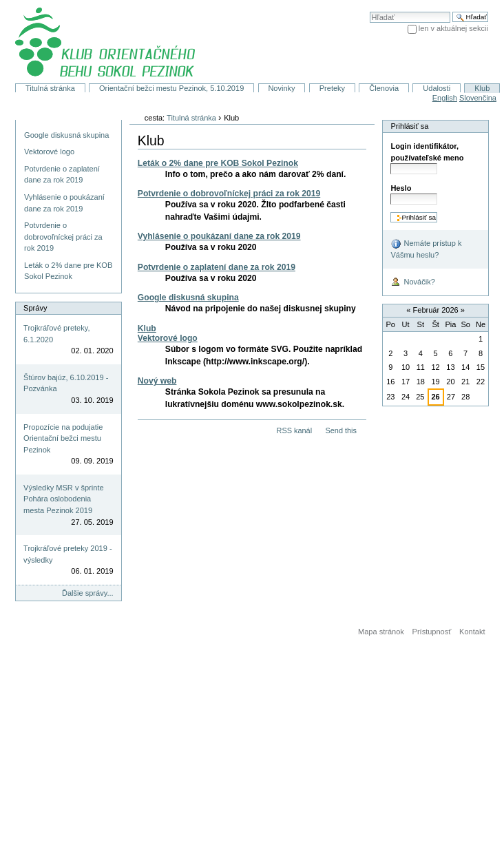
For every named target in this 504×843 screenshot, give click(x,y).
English (445, 98)
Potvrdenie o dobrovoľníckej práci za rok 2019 (229, 194)
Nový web (157, 381)
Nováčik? (412, 282)
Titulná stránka (50, 88)
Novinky (281, 88)
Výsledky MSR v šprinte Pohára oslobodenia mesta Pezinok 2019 (63, 499)
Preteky (332, 88)
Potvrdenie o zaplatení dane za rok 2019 (217, 267)
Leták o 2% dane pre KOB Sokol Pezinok (218, 163)
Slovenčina (478, 98)
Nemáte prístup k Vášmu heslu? (426, 249)
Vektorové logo (168, 338)
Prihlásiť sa (409, 126)
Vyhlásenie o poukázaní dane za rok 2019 (219, 236)
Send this (340, 430)
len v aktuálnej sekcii (453, 28)
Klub (482, 88)
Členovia (384, 88)
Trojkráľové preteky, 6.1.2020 (56, 334)
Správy (35, 308)
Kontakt (472, 632)
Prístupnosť (432, 632)
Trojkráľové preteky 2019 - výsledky (68, 554)
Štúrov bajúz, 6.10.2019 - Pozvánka (66, 383)
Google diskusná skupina (188, 298)
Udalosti (437, 88)
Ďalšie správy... (88, 593)
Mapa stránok (381, 632)
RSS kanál (295, 430)
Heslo (401, 188)
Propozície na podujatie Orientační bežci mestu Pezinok (63, 438)
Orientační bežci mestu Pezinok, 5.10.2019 (171, 88)
